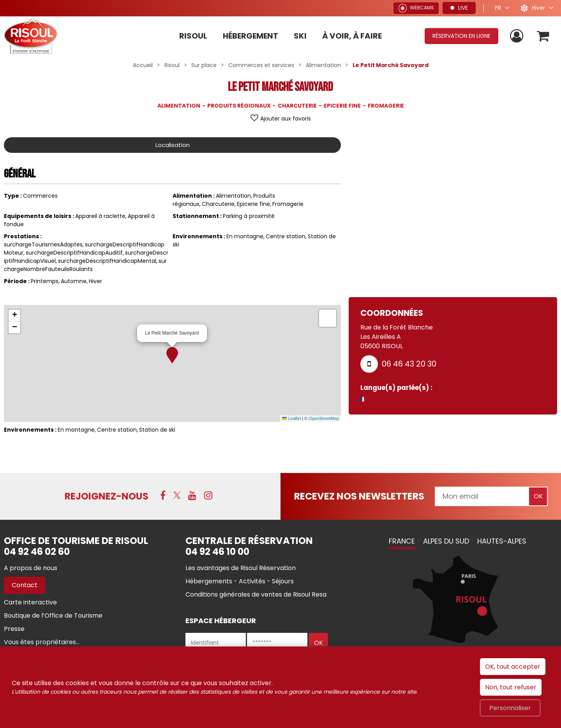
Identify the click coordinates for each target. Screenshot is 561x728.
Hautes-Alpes (502, 541)
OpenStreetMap (324, 418)
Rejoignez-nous (107, 496)
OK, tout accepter (513, 667)
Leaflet (291, 418)
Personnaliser (510, 708)
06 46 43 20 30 (409, 364)
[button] (543, 36)
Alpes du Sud (446, 541)
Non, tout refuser (511, 687)
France (402, 541)
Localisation (173, 145)
